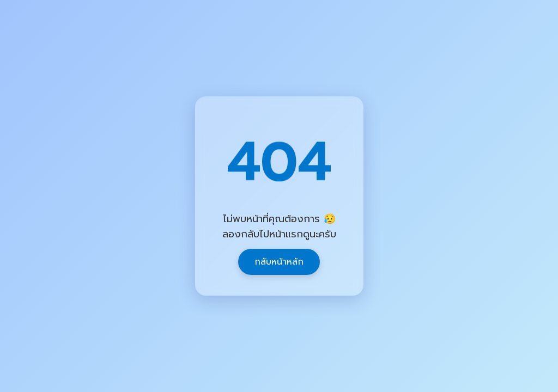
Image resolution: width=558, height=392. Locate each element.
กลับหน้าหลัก (279, 262)
